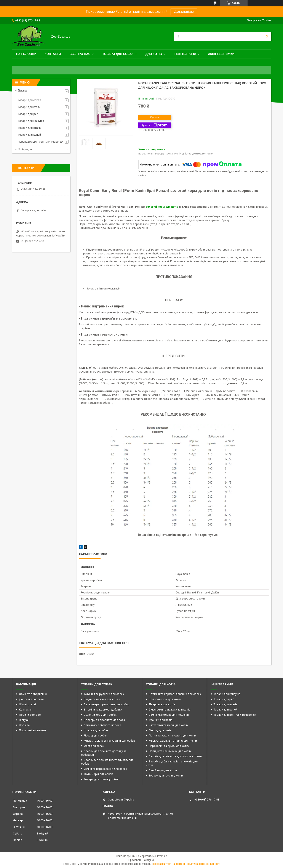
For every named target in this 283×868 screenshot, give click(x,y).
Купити (155, 117)
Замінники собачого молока (102, 725)
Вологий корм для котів (165, 699)
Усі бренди (25, 149)
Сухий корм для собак (98, 774)
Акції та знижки (221, 54)
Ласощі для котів (160, 730)
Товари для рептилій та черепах (235, 715)
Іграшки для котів (161, 720)
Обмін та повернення (33, 694)
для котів (154, 54)
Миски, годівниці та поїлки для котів (173, 741)
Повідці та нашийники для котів (170, 751)
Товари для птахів (30, 128)
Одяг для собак (94, 746)
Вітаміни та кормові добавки (103, 710)
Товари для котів (29, 107)
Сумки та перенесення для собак (106, 769)
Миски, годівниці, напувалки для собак (109, 741)
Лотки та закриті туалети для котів (172, 735)
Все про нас (80, 54)
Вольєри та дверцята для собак (105, 720)
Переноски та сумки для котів (169, 746)
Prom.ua (162, 856)
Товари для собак (118, 54)
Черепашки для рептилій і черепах (41, 142)
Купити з (154, 125)
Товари (23, 90)
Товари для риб (28, 114)
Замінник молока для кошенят (169, 715)
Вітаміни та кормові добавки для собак (175, 694)
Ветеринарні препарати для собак (106, 704)
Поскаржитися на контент (169, 864)
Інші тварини (185, 54)
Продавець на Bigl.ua (141, 860)
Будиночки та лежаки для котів (170, 710)
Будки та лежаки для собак (102, 699)
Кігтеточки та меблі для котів (168, 725)
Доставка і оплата (31, 699)
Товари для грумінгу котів (166, 776)
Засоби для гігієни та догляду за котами (175, 756)
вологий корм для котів (162, 207)
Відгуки (24, 720)
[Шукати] (267, 37)
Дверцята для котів (162, 704)
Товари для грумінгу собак (101, 779)
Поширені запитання (33, 730)
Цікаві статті (27, 704)
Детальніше (184, 12)
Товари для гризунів (31, 121)
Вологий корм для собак (100, 715)
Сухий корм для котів (163, 770)
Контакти (53, 54)
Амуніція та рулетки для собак (104, 694)
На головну (26, 54)
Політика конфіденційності (204, 864)
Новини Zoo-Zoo (30, 715)
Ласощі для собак (96, 735)
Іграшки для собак (96, 730)
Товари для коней (30, 135)
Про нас (24, 725)
